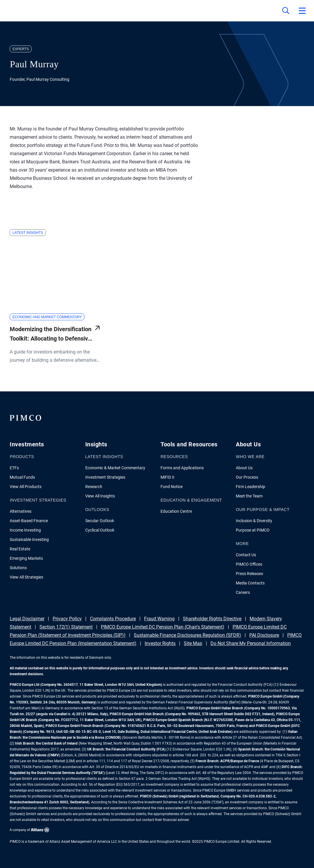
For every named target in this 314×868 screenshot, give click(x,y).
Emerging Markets (26, 558)
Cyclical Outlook (100, 530)
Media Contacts (250, 583)
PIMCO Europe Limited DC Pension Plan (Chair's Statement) (163, 627)
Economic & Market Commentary (115, 468)
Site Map (193, 643)
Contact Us (246, 555)
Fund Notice (172, 487)
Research (94, 487)
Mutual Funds (22, 477)
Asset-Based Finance (29, 521)
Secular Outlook (100, 521)
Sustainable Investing (29, 539)
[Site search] (286, 11)
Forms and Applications (182, 468)
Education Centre (176, 511)
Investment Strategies (105, 477)
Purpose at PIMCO (253, 530)
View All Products (26, 487)
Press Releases (249, 574)
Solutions (18, 568)
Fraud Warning (159, 619)
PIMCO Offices (249, 564)
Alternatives (21, 511)
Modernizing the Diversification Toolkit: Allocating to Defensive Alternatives (51, 334)
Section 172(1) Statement (66, 627)
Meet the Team (249, 496)
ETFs (14, 468)
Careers (243, 592)
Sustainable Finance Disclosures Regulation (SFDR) (187, 635)
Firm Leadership (250, 487)
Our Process (247, 477)
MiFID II (167, 477)
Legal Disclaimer (27, 619)
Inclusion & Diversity (254, 521)
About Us (244, 468)
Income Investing (25, 530)
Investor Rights (160, 643)
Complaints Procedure (113, 619)
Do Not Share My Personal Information (251, 643)
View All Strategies (26, 577)
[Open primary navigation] (302, 11)
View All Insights (100, 496)
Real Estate (20, 549)
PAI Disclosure (264, 635)
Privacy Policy (67, 619)
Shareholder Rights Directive (212, 619)
